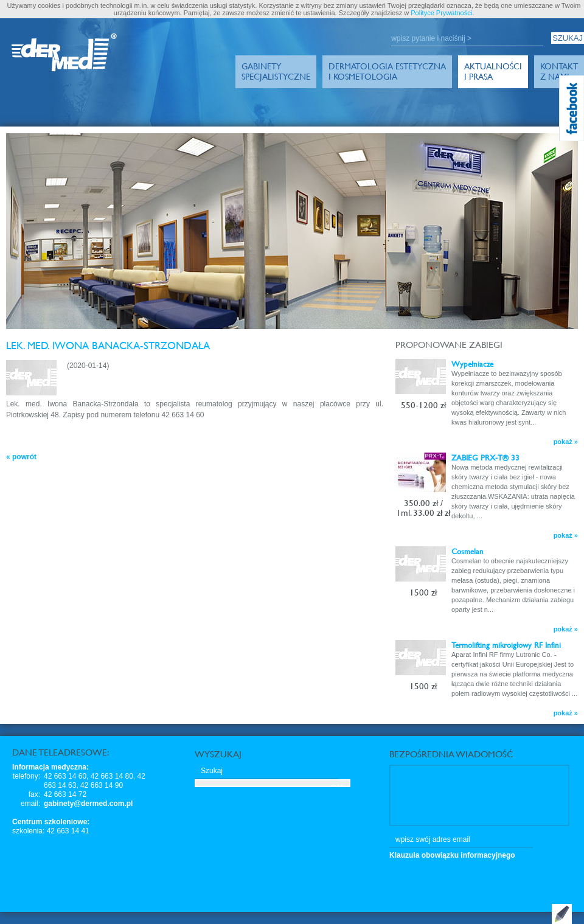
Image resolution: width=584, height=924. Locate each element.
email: (30, 804)
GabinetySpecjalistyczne (276, 71)
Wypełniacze (472, 364)
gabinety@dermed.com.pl (88, 804)
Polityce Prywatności (441, 13)
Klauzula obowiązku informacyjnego (452, 855)
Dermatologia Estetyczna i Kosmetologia (387, 71)
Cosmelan (468, 551)
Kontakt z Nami (559, 71)
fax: (34, 794)
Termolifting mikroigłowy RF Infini (506, 645)
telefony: (26, 776)
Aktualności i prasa (493, 71)
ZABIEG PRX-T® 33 (485, 457)
